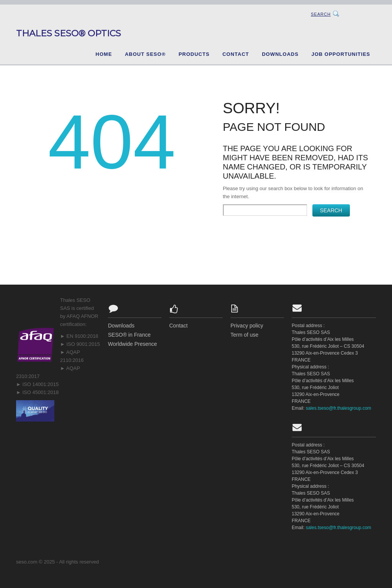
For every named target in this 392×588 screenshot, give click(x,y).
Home (104, 54)
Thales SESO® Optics (69, 33)
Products (194, 54)
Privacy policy (247, 326)
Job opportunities (341, 54)
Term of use (244, 335)
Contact (236, 54)
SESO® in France (129, 335)
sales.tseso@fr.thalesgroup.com (339, 408)
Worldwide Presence (132, 344)
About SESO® (145, 54)
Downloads (280, 54)
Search (321, 14)
